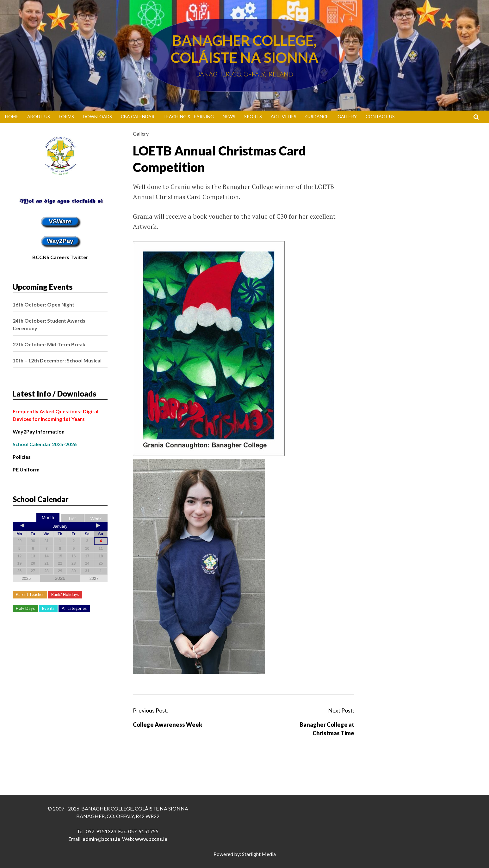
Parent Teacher (30, 594)
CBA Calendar (138, 116)
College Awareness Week (167, 725)
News (229, 116)
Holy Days (25, 608)
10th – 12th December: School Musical (57, 360)
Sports (253, 116)
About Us (39, 116)
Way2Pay (60, 241)
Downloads (97, 116)
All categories (74, 608)
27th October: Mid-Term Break (49, 344)
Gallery (347, 116)
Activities (284, 116)
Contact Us (380, 116)
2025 (26, 578)
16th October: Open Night (43, 304)
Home (12, 116)
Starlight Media (259, 854)
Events (48, 608)
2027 (94, 578)
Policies (22, 457)
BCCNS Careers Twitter (60, 257)
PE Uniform (26, 469)
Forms (66, 116)
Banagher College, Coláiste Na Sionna (245, 49)
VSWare (60, 221)
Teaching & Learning (189, 116)
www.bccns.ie (151, 839)
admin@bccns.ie (101, 839)
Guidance (317, 116)
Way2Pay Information (39, 431)
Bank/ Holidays (65, 594)
